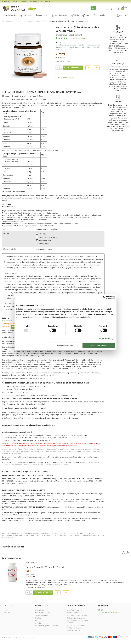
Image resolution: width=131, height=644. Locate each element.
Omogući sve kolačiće (99, 346)
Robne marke (99, 15)
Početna (3, 21)
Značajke (20, 92)
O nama (38, 621)
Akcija (75, 15)
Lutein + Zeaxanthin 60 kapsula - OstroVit (45, 567)
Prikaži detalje (104, 339)
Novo (85, 15)
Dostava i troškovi (73, 613)
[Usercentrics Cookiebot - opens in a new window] (105, 297)
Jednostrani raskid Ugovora (77, 615)
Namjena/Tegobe (27, 21)
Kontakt (47, 2)
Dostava (16, 2)
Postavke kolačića (73, 630)
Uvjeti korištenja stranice (76, 625)
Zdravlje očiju (41, 21)
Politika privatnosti (74, 628)
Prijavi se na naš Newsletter (109, 612)
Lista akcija (6, 2)
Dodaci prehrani (60, 15)
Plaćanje (24, 2)
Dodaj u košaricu (73, 67)
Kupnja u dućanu (73, 92)
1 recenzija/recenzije (79, 38)
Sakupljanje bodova (43, 613)
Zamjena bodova (36, 2)
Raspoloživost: (31, 587)
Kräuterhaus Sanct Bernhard (69, 35)
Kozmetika (43, 15)
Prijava (7, 610)
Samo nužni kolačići (65, 346)
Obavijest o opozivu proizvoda (47, 626)
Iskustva (30, 92)
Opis (4, 92)
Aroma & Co (27, 15)
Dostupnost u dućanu (66, 78)
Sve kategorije (10, 15)
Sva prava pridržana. (30, 638)
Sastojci (11, 92)
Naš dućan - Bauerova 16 (45, 623)
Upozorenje (40, 92)
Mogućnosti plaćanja (75, 610)
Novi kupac (8, 613)
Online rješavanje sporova (77, 618)
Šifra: (57, 42)
